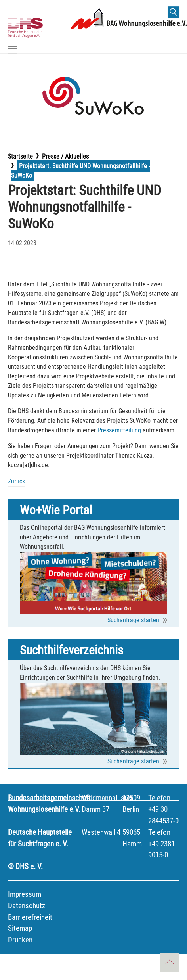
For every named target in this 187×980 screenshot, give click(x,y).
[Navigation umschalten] (12, 46)
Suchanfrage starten (133, 620)
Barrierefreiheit (30, 917)
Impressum (25, 894)
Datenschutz (27, 906)
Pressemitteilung (119, 430)
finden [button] (176, 13)
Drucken (20, 940)
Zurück (16, 481)
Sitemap (20, 928)
